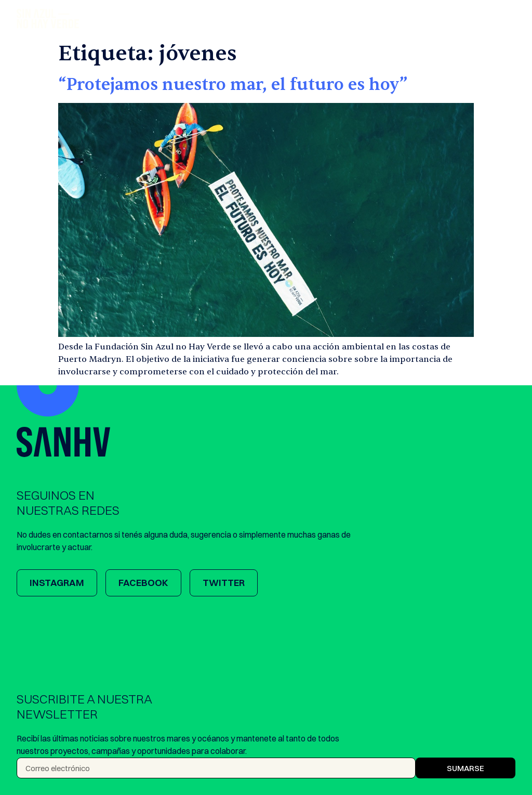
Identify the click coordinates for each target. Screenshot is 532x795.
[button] (508, 19)
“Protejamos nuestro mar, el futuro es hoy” (233, 84)
